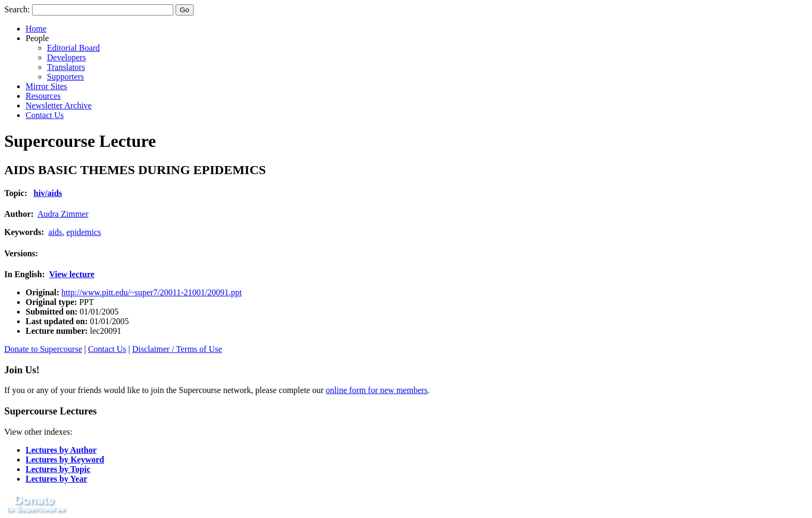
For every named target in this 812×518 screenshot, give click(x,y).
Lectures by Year (57, 479)
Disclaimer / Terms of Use (177, 349)
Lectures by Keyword (65, 460)
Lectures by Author (61, 450)
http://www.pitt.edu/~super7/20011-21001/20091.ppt (152, 292)
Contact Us (45, 115)
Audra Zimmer (63, 214)
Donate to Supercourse (43, 349)
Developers (66, 57)
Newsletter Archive (59, 105)
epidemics (83, 232)
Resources (43, 96)
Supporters (65, 77)
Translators (66, 67)
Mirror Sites (46, 86)
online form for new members (377, 390)
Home (36, 29)
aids (55, 232)
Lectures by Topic (58, 469)
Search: (17, 9)
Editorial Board (73, 48)
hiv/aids (48, 193)
